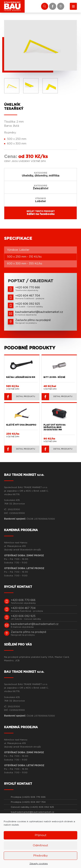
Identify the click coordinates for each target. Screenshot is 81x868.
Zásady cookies (39, 864)
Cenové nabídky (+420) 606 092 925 (32, 807)
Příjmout (41, 835)
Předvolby (40, 856)
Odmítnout (40, 845)
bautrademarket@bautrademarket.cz (32, 812)
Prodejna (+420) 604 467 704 (28, 802)
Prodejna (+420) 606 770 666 (28, 797)
